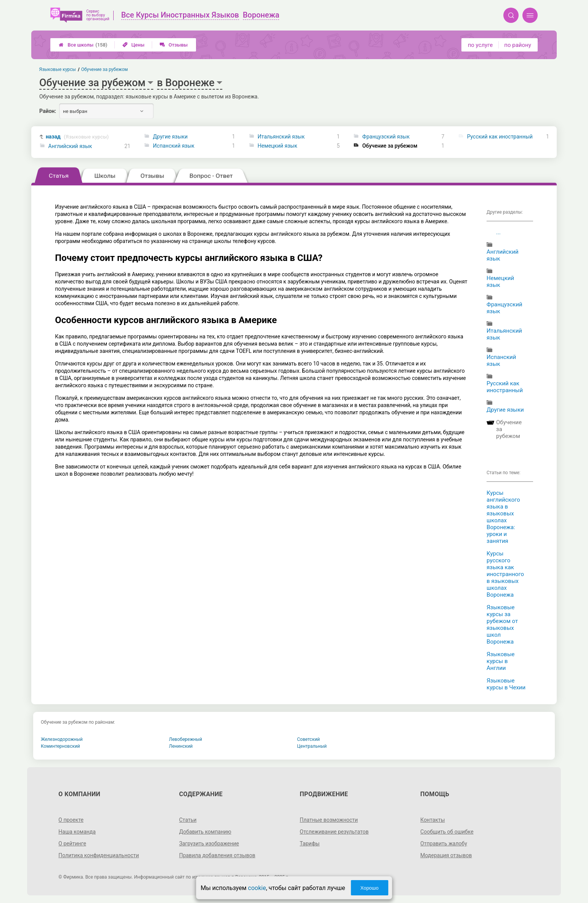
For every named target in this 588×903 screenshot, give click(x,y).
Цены (133, 45)
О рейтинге (72, 843)
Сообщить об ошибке (447, 832)
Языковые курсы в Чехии (506, 684)
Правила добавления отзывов (217, 855)
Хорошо (370, 888)
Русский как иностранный (500, 137)
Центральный (312, 746)
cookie (257, 888)
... (498, 232)
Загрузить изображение (209, 843)
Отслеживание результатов (334, 832)
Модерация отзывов (446, 855)
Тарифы (310, 843)
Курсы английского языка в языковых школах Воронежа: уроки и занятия (503, 517)
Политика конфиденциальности (99, 855)
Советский (308, 739)
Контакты (432, 820)
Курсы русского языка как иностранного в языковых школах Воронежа (505, 574)
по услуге (480, 45)
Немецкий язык (278, 146)
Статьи (188, 820)
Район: (48, 111)
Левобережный (186, 739)
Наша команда (77, 832)
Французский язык (386, 137)
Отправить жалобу (444, 843)
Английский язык (70, 146)
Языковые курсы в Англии (501, 661)
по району (517, 45)
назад (77, 137)
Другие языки (170, 137)
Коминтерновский (60, 746)
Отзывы (174, 45)
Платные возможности (329, 820)
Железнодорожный (62, 739)
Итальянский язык (281, 137)
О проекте (71, 820)
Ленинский (181, 746)
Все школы (83, 45)
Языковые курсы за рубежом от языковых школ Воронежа (502, 625)
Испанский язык (174, 146)
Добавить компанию (205, 832)
